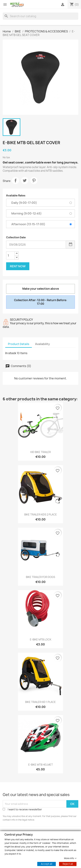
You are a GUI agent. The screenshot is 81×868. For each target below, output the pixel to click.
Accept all (47, 864)
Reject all (68, 864)
